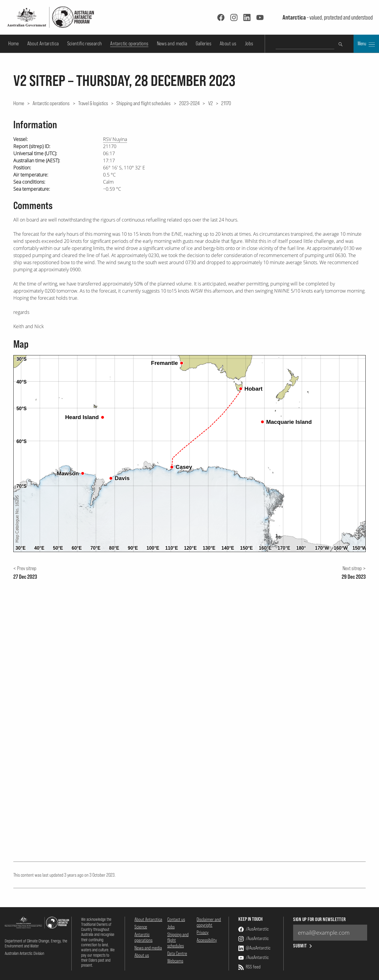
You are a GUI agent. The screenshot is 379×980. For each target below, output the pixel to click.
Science (141, 927)
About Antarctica (43, 43)
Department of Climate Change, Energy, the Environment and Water (36, 943)
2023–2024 (189, 103)
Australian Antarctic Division (24, 953)
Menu (366, 44)
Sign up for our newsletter (319, 919)
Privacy (203, 932)
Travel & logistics (93, 103)
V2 (211, 103)
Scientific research (85, 43)
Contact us (176, 919)
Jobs (249, 43)
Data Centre (177, 953)
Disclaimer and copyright (209, 922)
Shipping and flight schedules (143, 103)
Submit (303, 946)
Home (13, 43)
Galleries (204, 43)
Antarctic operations (129, 43)
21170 (226, 103)
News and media (172, 43)
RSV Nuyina (115, 139)
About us (228, 43)
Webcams (175, 961)
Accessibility (207, 940)
